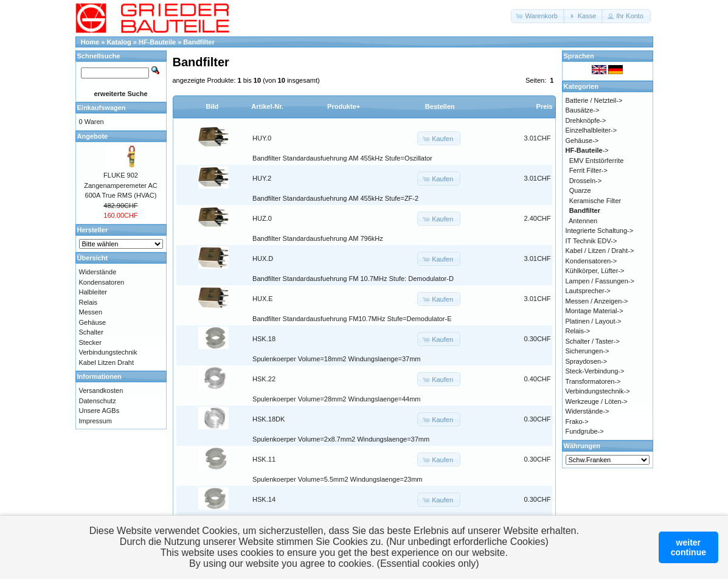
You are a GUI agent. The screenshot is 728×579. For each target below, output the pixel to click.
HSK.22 (264, 379)
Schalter (91, 332)
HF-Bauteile (157, 42)
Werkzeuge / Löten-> (597, 401)
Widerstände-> (588, 411)
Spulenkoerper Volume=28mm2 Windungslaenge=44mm (336, 399)
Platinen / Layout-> (594, 321)
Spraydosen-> (587, 361)
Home (90, 42)
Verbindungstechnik (108, 352)
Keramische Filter (595, 201)
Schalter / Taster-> (593, 341)
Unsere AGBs (99, 411)
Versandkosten (101, 390)
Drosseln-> (586, 181)
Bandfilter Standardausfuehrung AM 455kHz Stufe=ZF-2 (335, 198)
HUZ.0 (262, 218)
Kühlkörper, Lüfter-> (595, 271)
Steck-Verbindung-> (595, 371)
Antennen (583, 221)
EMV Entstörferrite (597, 161)
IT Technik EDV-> (591, 241)
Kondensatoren (102, 282)
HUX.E (263, 299)
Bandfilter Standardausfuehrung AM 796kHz (318, 238)
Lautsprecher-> (588, 291)
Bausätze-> (583, 110)
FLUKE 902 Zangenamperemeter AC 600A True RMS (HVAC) (120, 185)
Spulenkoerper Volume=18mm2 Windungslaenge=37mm (336, 359)
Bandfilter (199, 42)
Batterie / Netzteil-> (594, 100)
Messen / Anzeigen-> (597, 301)
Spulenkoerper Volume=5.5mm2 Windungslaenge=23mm (337, 479)
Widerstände (98, 272)
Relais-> (578, 331)
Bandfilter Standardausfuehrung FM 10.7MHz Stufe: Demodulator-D (353, 279)
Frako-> (577, 421)
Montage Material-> (595, 311)
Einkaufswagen (102, 108)
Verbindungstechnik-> (598, 391)
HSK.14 (264, 499)
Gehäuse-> (582, 140)
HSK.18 (264, 339)
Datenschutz (98, 401)
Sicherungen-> (588, 351)
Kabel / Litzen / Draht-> (600, 251)
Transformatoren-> (593, 381)
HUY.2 (262, 178)
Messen (91, 312)
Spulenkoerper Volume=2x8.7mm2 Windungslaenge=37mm (341, 439)
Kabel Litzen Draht (107, 362)
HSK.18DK (269, 419)
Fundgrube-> (585, 431)
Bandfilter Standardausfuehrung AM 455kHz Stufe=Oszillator (342, 158)
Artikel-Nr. (267, 106)
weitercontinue (688, 547)
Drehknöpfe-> (586, 120)
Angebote (93, 136)
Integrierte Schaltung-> (600, 231)
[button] (538, 16)
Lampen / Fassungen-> (600, 281)
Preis (545, 106)
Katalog (119, 42)
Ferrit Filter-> (588, 170)
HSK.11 (264, 459)
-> (587, 150)
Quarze (580, 190)
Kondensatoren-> (591, 261)
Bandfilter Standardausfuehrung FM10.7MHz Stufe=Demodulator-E (352, 319)
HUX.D (263, 258)
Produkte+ (344, 106)
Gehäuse (93, 322)
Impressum (95, 421)
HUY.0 (262, 138)
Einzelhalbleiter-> (591, 130)
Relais (88, 302)
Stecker (90, 342)
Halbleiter (93, 292)
